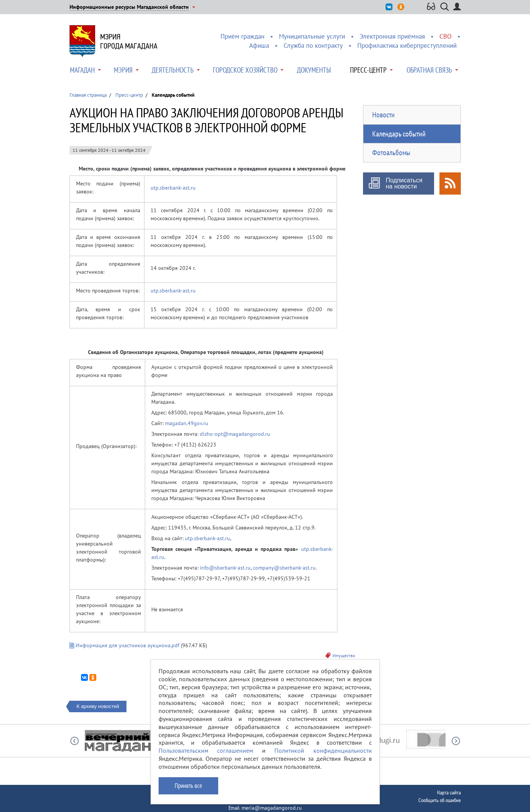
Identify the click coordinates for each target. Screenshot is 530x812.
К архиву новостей (98, 706)
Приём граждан (242, 36)
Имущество (344, 655)
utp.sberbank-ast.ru (173, 188)
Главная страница (88, 95)
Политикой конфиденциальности (323, 750)
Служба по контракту (313, 45)
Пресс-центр (368, 70)
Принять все (188, 786)
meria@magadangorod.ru (272, 808)
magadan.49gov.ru (187, 423)
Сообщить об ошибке (440, 800)
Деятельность (173, 70)
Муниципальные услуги (312, 36)
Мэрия (123, 70)
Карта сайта (449, 793)
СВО (446, 36)
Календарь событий (399, 134)
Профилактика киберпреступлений (407, 45)
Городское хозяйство (245, 70)
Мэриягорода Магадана (129, 41)
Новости (383, 115)
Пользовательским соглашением (206, 750)
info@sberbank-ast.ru (225, 568)
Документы (314, 70)
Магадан (82, 70)
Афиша (259, 45)
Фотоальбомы (391, 153)
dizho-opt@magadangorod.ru (235, 434)
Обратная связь (429, 70)
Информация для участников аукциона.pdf (124, 645)
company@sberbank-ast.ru (284, 568)
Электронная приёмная (392, 36)
